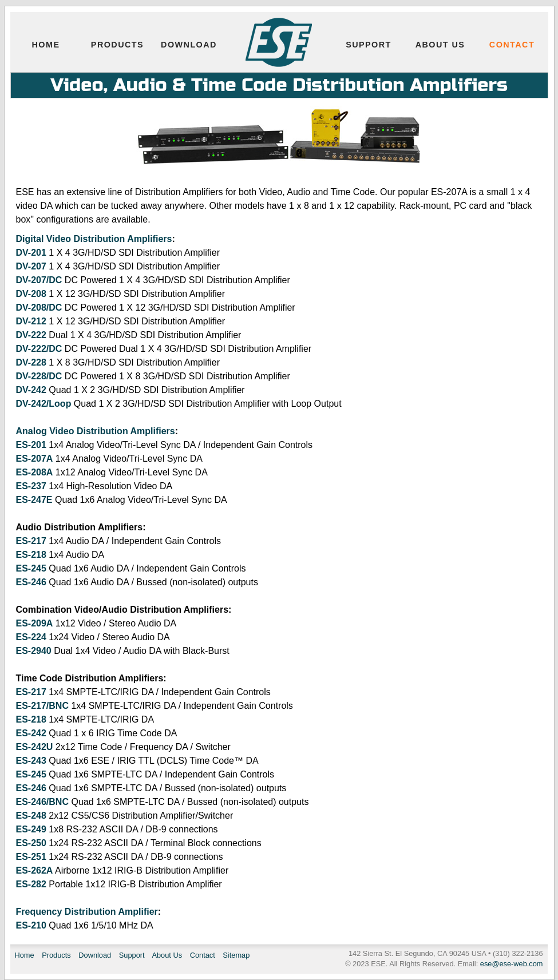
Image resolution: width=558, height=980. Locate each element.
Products (117, 45)
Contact (512, 45)
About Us (440, 45)
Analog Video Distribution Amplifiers (96, 431)
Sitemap (236, 955)
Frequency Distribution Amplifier (87, 912)
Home (46, 45)
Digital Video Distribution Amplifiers (94, 239)
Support (369, 45)
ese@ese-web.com (512, 964)
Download (189, 45)
